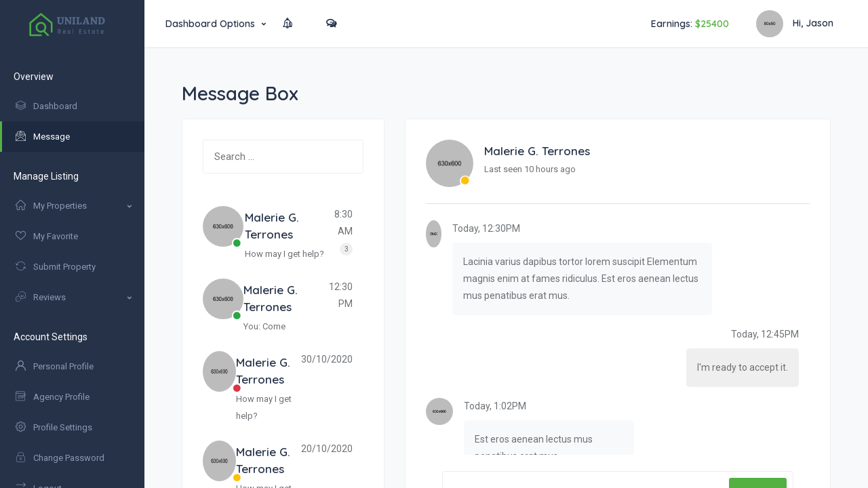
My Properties (51, 206)
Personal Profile (55, 366)
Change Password (60, 458)
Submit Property (56, 267)
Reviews (41, 297)
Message (43, 137)
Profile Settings (54, 427)
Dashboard (46, 106)
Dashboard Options (210, 24)
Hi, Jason (795, 24)
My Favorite (47, 236)
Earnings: (690, 24)
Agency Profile (53, 397)
